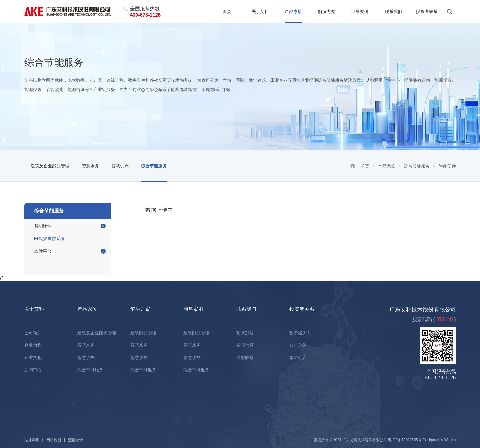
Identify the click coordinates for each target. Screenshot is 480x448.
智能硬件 (43, 226)
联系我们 (393, 11)
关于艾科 (260, 11)
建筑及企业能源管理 (50, 166)
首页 (227, 11)
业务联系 (245, 357)
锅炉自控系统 (52, 239)
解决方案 (327, 11)
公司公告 (298, 345)
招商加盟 (245, 333)
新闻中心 (33, 370)
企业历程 (33, 345)
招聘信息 (245, 345)
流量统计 (76, 440)
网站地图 (54, 440)
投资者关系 (427, 11)
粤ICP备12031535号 (405, 440)
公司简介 (33, 333)
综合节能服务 (417, 166)
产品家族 (293, 11)
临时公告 (298, 357)
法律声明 (32, 440)
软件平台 (43, 251)
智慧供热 (120, 166)
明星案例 (360, 11)
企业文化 (33, 357)
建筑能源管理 (143, 333)
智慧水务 (90, 166)
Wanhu (450, 440)
